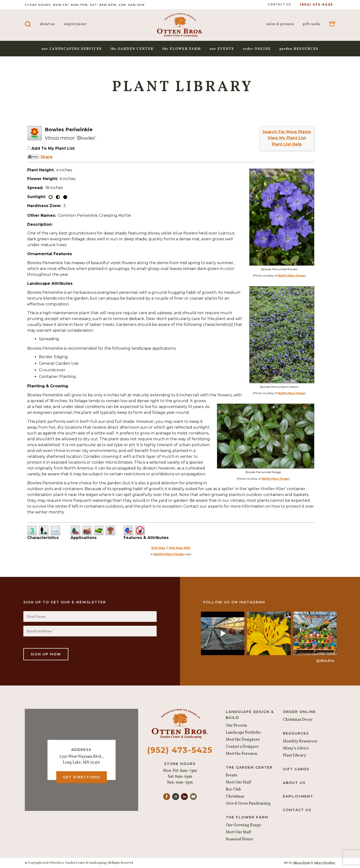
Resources (299, 49)
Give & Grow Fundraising (248, 804)
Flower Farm (182, 49)
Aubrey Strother (324, 863)
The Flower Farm (247, 817)
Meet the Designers (243, 740)
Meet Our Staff (238, 782)
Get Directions (81, 777)
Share (46, 157)
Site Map (158, 548)
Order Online (299, 712)
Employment (75, 24)
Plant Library (294, 755)
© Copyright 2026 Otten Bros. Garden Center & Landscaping (65, 863)
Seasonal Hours (239, 839)
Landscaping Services (72, 49)
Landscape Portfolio (243, 733)
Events (222, 49)
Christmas (235, 797)
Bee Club (233, 790)
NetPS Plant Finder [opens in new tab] (169, 554)
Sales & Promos (280, 24)
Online (257, 49)
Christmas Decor (298, 720)
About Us (47, 24)
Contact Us (279, 4)
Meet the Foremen (242, 754)
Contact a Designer (242, 747)
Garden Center (132, 49)
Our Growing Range (243, 825)
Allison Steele (302, 863)
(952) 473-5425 (316, 4)
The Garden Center (249, 767)
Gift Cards (311, 24)
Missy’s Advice (296, 748)
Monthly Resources (300, 741)
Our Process (236, 726)
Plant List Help (287, 144)
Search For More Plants (287, 132)
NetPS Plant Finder (291, 276)
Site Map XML (180, 548)
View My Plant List (287, 138)
